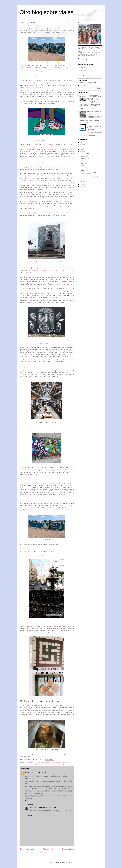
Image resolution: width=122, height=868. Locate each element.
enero (83, 179)
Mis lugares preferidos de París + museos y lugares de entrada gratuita (94, 113)
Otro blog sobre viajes (46, 12)
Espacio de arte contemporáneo (61, 762)
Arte (33, 762)
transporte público (42, 764)
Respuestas (30, 804)
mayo (83, 163)
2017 (81, 184)
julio (83, 161)
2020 (81, 149)
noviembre (84, 154)
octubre (84, 156)
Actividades (28, 762)
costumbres (43, 762)
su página (33, 292)
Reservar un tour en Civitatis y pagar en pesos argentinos (94, 97)
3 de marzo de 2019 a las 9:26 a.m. (39, 773)
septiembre (84, 158)
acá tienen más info (59, 216)
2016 (81, 187)
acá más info (46, 360)
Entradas (82, 68)
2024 (81, 142)
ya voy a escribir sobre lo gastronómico (43, 271)
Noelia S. (32, 808)
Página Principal (49, 849)
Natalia (27, 773)
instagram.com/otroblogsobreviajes (87, 77)
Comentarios (83, 70)
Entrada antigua (68, 849)
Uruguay (62, 764)
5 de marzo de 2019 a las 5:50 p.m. (47, 808)
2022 (81, 145)
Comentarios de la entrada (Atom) (36, 853)
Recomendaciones (31, 764)
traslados (56, 764)
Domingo (50, 762)
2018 (81, 182)
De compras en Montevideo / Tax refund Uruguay (90, 173)
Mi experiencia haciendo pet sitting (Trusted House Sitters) (94, 126)
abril (83, 165)
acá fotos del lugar (60, 360)
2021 (81, 147)
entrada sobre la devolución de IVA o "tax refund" (54, 285)
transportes (50, 764)
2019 (81, 152)
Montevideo (23, 764)
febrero (83, 170)
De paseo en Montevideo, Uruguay (90, 176)
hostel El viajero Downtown (44, 144)
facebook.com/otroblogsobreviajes (87, 82)
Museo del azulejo (46, 629)
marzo (83, 168)
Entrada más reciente (28, 849)
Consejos (37, 762)
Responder (28, 801)
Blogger (69, 863)
